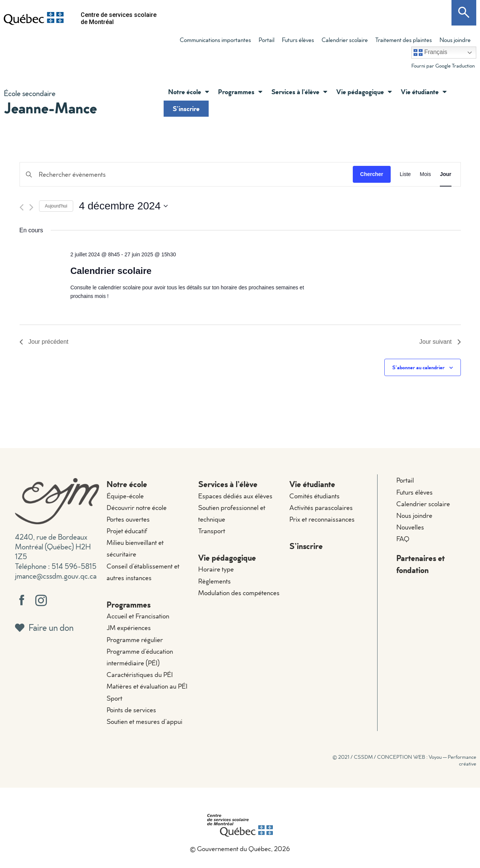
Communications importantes (215, 40)
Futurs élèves (298, 40)
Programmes (240, 92)
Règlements (214, 581)
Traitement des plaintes (404, 40)
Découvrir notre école (137, 508)
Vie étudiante (424, 92)
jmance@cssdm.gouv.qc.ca (56, 576)
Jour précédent (44, 342)
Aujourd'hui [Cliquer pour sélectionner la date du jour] (56, 206)
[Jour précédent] (22, 207)
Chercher (372, 174)
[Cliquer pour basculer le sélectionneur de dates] (123, 206)
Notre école (189, 92)
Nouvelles (410, 527)
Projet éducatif (127, 531)
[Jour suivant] (31, 207)
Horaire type (216, 569)
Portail (266, 40)
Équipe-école (125, 496)
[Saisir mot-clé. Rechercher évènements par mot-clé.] (186, 174)
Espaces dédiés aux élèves (235, 496)
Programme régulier (135, 640)
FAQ (403, 539)
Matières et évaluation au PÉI (147, 686)
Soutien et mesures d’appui (144, 721)
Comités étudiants (314, 496)
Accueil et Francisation (138, 616)
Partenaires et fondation (421, 564)
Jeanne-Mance (50, 108)
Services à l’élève (299, 92)
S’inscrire (186, 108)
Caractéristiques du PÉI (140, 675)
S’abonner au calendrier (418, 367)
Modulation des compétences (239, 593)
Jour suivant (440, 342)
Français (430, 53)
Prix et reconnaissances (322, 519)
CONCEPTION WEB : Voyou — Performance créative (427, 760)
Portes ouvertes (128, 519)
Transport (212, 531)
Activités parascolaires (321, 508)
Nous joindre (455, 40)
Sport (114, 698)
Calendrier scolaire (345, 40)
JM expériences (129, 628)
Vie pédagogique (364, 92)
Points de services (131, 710)
